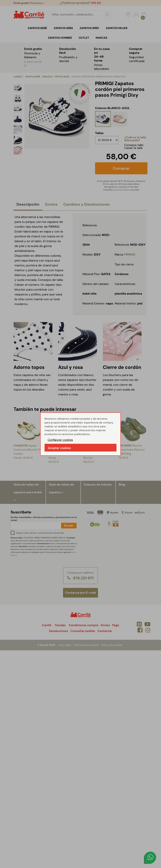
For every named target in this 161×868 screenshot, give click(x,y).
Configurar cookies (60, 440)
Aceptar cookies (60, 448)
